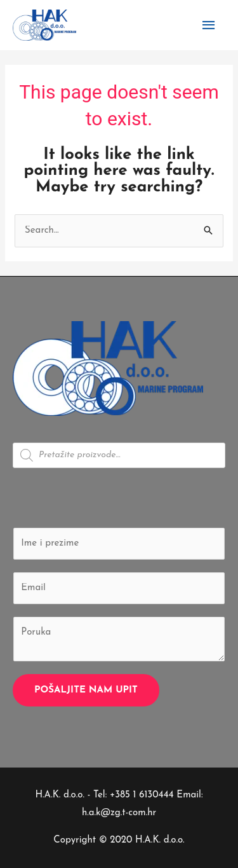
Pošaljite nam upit (86, 690)
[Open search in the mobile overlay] (119, 455)
